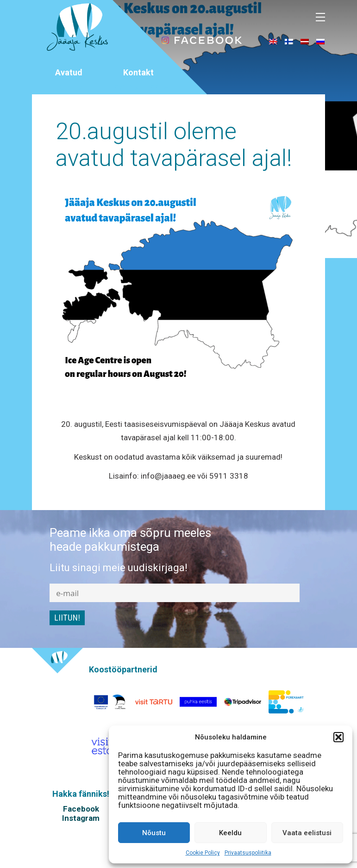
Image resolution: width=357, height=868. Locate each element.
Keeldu (230, 833)
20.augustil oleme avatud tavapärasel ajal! (174, 145)
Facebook (81, 809)
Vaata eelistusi (307, 833)
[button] (338, 737)
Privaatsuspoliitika (248, 853)
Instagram (81, 818)
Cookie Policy (203, 853)
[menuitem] (273, 41)
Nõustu (154, 833)
